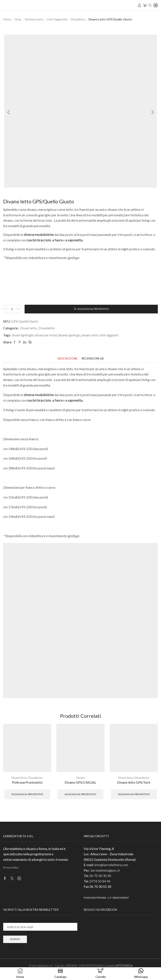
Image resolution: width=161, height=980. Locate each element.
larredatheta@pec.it (105, 870)
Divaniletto (78, 19)
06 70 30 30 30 (100, 876)
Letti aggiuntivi (57, 19)
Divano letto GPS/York (134, 782)
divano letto (90, 335)
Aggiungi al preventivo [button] (27, 794)
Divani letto (28, 328)
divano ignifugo (69, 335)
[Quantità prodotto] (12, 309)
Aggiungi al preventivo (93, 309)
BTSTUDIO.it (124, 966)
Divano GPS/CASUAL (80, 782)
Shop (18, 19)
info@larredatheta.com (111, 865)
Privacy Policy (11, 867)
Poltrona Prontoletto (27, 782)
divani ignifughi (23, 335)
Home (7, 19)
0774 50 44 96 (100, 881)
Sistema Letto (34, 19)
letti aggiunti (109, 335)
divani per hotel (46, 335)
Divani (80, 778)
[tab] (68, 358)
